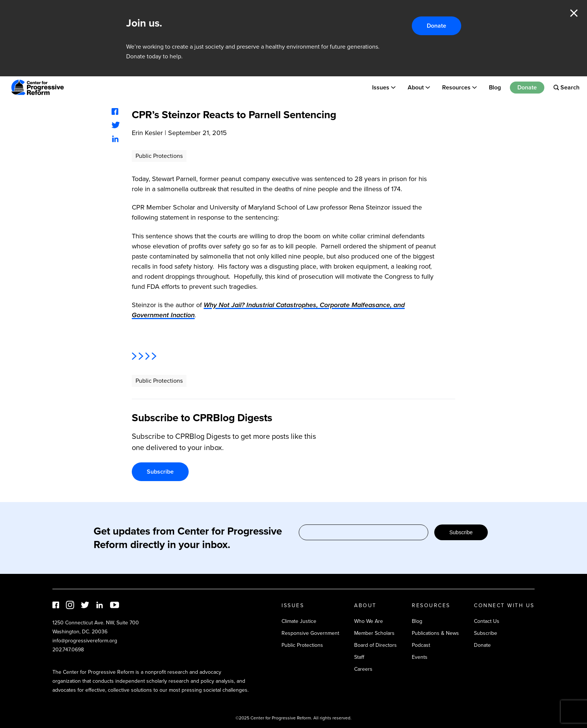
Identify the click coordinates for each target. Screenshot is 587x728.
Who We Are (369, 621)
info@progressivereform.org (85, 641)
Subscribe (160, 472)
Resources (456, 87)
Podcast (421, 645)
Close (574, 13)
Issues (381, 87)
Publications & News (435, 633)
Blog (495, 87)
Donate (437, 26)
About (416, 87)
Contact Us (487, 621)
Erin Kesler (147, 133)
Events (420, 657)
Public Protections (159, 156)
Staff (359, 657)
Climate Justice (299, 621)
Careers (363, 669)
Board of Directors (375, 645)
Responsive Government (310, 633)
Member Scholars (374, 633)
